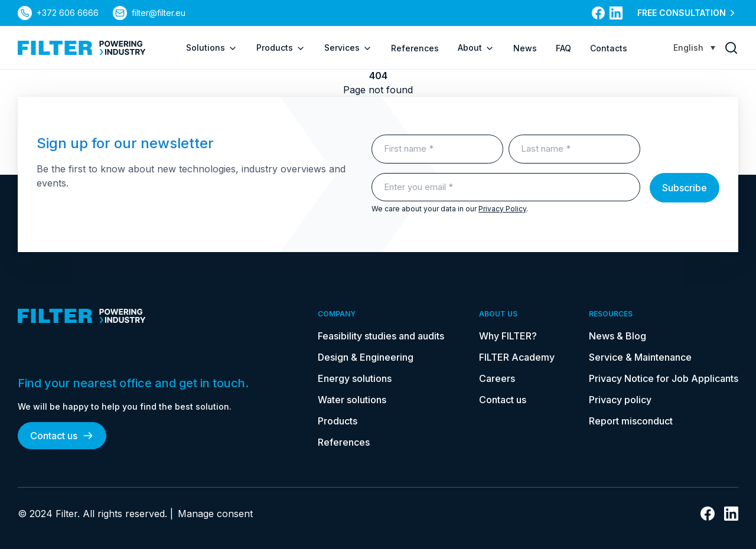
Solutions (212, 48)
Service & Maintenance (640, 357)
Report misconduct (631, 421)
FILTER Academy (517, 357)
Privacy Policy (502, 209)
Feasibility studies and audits (381, 336)
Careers (497, 378)
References (415, 48)
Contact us (62, 436)
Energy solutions (355, 378)
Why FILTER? (508, 336)
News (525, 48)
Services (348, 48)
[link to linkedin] (616, 13)
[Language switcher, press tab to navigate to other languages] (694, 48)
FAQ (563, 48)
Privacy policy (620, 400)
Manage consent (215, 514)
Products (281, 48)
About (476, 48)
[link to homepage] (82, 48)
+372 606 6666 (68, 13)
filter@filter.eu (159, 13)
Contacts (609, 48)
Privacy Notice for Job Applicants (664, 378)
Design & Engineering (366, 357)
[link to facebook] (598, 13)
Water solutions (352, 400)
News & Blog (617, 336)
